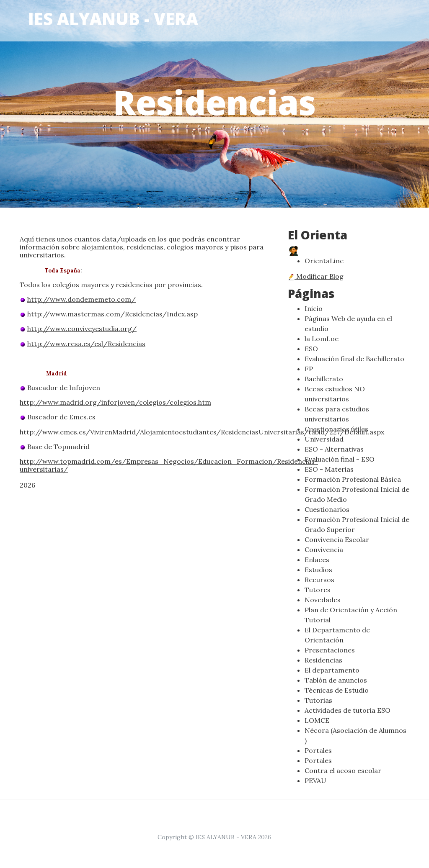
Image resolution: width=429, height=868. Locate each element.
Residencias (323, 660)
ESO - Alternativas (334, 449)
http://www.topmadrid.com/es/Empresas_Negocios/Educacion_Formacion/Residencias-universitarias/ (169, 465)
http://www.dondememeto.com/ (81, 299)
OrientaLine (324, 261)
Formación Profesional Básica (353, 479)
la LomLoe (322, 339)
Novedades (323, 600)
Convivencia (324, 550)
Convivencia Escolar (337, 539)
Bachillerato (324, 379)
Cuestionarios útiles (336, 429)
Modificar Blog (316, 276)
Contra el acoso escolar (343, 770)
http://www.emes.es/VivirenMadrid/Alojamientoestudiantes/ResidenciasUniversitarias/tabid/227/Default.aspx (202, 432)
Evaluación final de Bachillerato (354, 359)
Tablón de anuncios (336, 680)
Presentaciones (330, 650)
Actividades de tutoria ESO (348, 710)
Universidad (324, 439)
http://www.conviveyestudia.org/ (82, 329)
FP (309, 369)
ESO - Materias (329, 469)
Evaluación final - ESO (340, 459)
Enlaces (317, 560)
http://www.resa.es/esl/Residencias (86, 344)
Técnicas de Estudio (337, 690)
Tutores (318, 590)
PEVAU (315, 781)
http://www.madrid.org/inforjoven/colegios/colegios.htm (115, 402)
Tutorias (318, 700)
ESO (311, 349)
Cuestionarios (327, 509)
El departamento (332, 670)
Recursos (319, 580)
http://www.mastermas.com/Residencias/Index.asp (112, 314)
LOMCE (317, 720)
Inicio (314, 308)
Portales (318, 750)
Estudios (318, 570)
